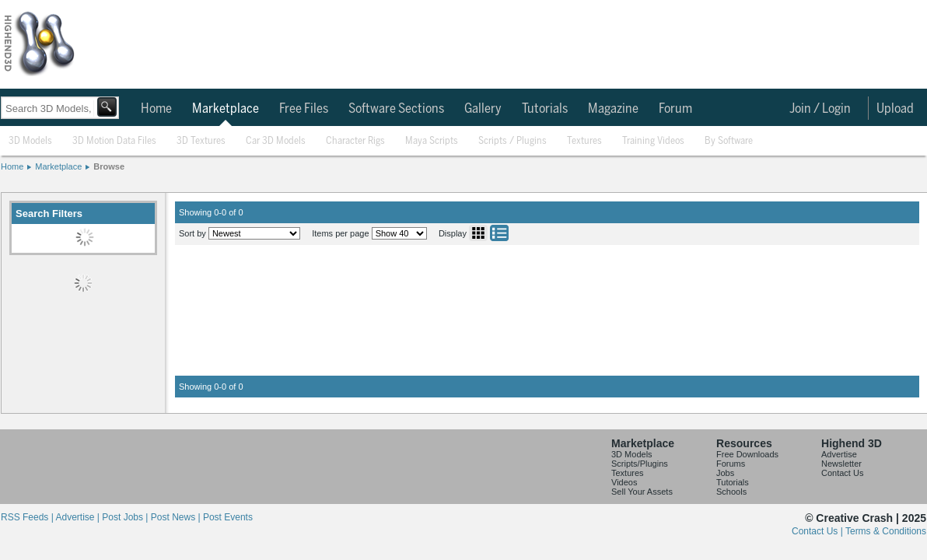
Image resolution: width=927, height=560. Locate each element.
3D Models (30, 141)
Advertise (839, 454)
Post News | (177, 517)
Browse (109, 166)
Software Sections (396, 109)
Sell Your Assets (642, 492)
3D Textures (201, 141)
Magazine (613, 109)
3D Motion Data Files (114, 141)
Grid (478, 233)
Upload (895, 109)
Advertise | (79, 517)
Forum (675, 109)
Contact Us (842, 473)
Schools (731, 492)
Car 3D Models (276, 141)
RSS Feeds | (28, 517)
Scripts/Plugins (640, 464)
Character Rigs (355, 141)
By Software (729, 141)
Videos (624, 482)
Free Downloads (747, 454)
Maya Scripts (432, 141)
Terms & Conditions (886, 531)
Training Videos (653, 141)
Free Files (304, 109)
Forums (731, 464)
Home (156, 109)
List (499, 233)
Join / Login (820, 109)
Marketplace (226, 109)
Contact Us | (819, 531)
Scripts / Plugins (512, 141)
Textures (584, 141)
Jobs (725, 473)
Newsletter (841, 464)
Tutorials (545, 109)
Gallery (483, 109)
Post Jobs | (126, 517)
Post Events (228, 517)
